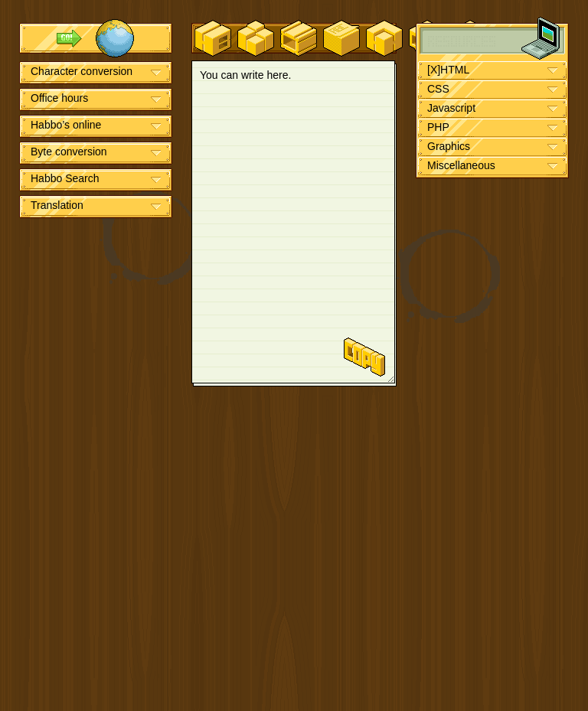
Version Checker (256, 38)
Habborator (213, 38)
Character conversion (82, 71)
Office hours (59, 98)
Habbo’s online (66, 125)
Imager (299, 38)
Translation (57, 205)
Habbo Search (65, 178)
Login (115, 38)
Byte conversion (69, 152)
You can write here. (293, 222)
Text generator (341, 38)
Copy (364, 357)
